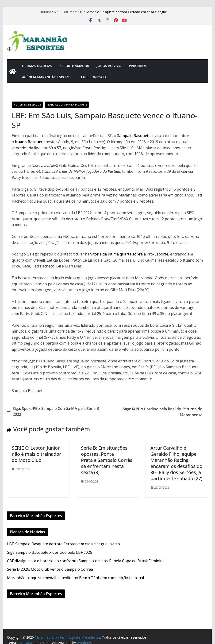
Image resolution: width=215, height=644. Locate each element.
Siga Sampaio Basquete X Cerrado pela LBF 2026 (50, 552)
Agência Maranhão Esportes (48, 77)
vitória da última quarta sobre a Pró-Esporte (129, 254)
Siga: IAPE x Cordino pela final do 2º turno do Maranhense (165, 412)
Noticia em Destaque (27, 105)
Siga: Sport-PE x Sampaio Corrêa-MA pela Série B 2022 (53, 412)
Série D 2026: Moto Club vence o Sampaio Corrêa (50, 569)
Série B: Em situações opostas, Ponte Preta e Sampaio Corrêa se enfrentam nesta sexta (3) (107, 460)
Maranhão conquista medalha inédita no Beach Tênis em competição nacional (75, 578)
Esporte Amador (74, 66)
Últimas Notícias (37, 66)
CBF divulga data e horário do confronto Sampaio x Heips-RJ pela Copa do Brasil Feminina (86, 561)
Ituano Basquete (30, 142)
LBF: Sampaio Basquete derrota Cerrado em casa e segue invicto (63, 544)
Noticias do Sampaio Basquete (67, 105)
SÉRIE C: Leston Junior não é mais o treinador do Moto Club (36, 454)
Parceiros (138, 66)
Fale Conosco (93, 77)
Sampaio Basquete (134, 136)
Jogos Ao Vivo (109, 66)
